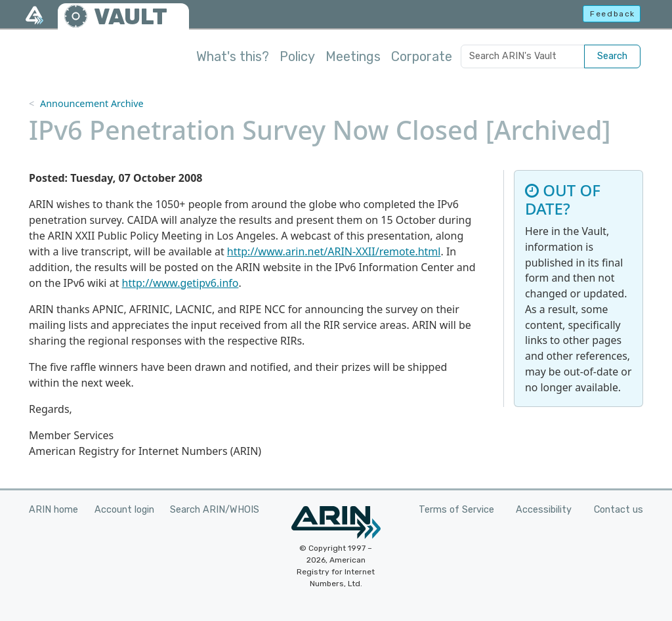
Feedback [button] (613, 14)
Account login (124, 510)
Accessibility (544, 510)
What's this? (233, 56)
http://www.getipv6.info (180, 283)
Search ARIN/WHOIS (215, 510)
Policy (297, 56)
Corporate (422, 56)
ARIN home (53, 510)
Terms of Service (456, 510)
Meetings (353, 56)
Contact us (619, 510)
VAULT (131, 17)
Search (612, 56)
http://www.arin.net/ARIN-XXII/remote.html (334, 251)
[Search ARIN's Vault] (523, 56)
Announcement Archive (92, 103)
